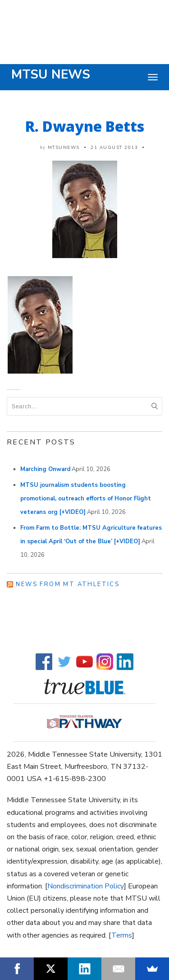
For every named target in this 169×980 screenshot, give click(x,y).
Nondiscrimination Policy (86, 886)
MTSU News (51, 74)
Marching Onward (45, 469)
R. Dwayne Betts (85, 126)
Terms (122, 935)
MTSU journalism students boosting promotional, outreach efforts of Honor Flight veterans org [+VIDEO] (86, 499)
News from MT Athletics (68, 584)
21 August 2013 (114, 148)
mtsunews (64, 148)
